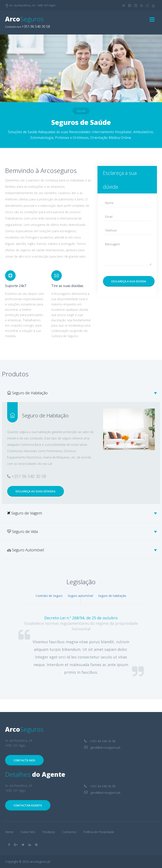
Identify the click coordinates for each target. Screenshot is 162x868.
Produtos (49, 832)
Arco (24, 19)
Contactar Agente (28, 805)
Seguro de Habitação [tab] (82, 393)
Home (9, 832)
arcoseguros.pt (40, 862)
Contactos (69, 832)
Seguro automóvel (80, 596)
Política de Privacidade (99, 832)
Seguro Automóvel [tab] (82, 550)
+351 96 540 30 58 (100, 741)
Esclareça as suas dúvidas (36, 491)
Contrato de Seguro (49, 596)
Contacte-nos (24, 760)
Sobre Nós (28, 832)
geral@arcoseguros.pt (102, 747)
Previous (6, 93)
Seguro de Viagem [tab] (82, 513)
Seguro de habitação (112, 596)
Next (156, 93)
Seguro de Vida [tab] (82, 531)
